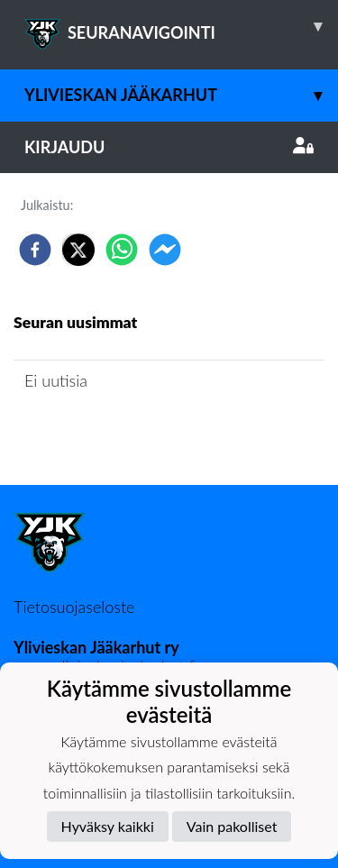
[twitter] (78, 250)
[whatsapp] (122, 250)
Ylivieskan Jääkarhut (181, 95)
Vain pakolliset (232, 826)
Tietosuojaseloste (74, 607)
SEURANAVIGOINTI (181, 26)
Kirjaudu (169, 147)
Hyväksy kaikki (108, 826)
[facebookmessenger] (165, 250)
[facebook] (35, 250)
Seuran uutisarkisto (93, 431)
